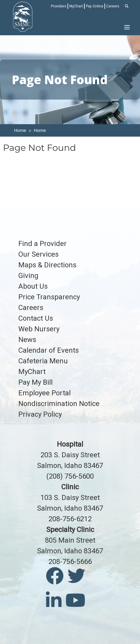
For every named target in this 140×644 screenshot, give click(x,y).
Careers (113, 6)
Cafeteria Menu (43, 361)
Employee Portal (45, 393)
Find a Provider (42, 244)
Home (20, 130)
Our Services (38, 254)
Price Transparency (49, 297)
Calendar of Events (49, 350)
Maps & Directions (47, 265)
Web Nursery (39, 329)
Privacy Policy (40, 414)
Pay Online (95, 6)
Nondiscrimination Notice (59, 404)
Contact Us (36, 318)
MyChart (76, 6)
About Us (33, 286)
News (27, 340)
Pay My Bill (36, 382)
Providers (59, 6)
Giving (28, 276)
